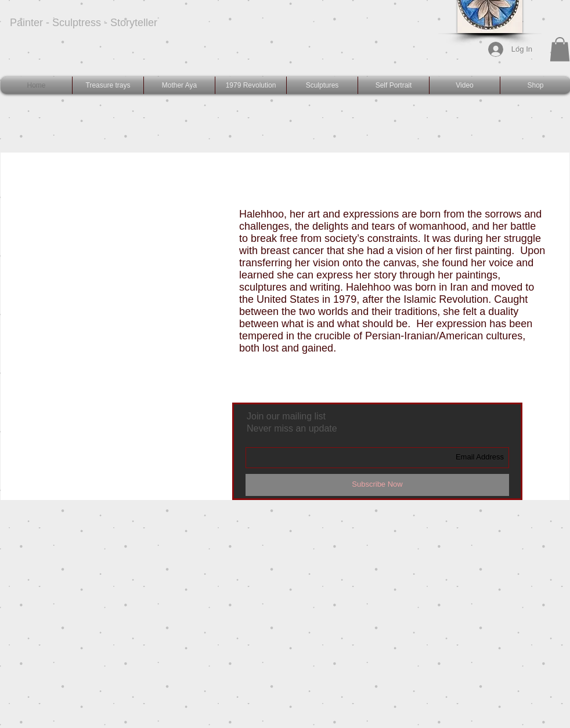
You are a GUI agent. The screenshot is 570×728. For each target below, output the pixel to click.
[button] (560, 49)
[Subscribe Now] (377, 485)
